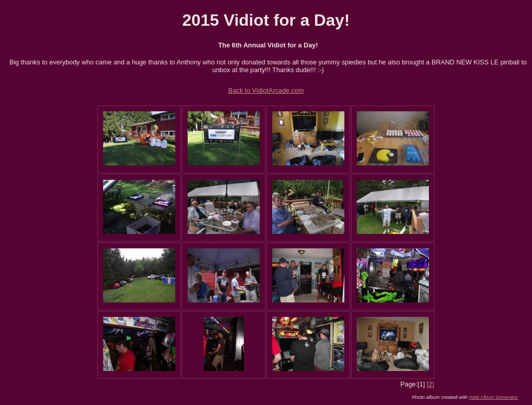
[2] (430, 384)
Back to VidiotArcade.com (266, 90)
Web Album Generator (494, 397)
